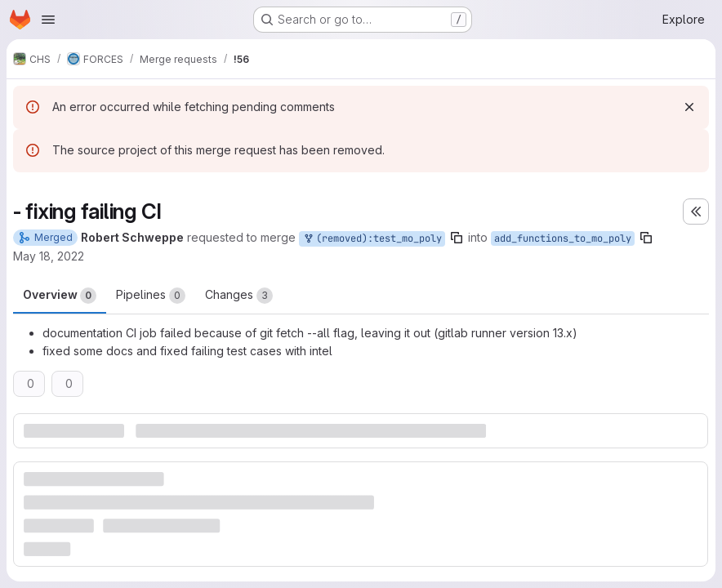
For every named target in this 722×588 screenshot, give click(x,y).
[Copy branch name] (457, 238)
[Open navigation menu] (48, 20)
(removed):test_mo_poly (372, 239)
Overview (60, 296)
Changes (239, 296)
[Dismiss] (689, 107)
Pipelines (151, 296)
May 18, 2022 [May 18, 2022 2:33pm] (49, 256)
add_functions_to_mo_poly (563, 238)
